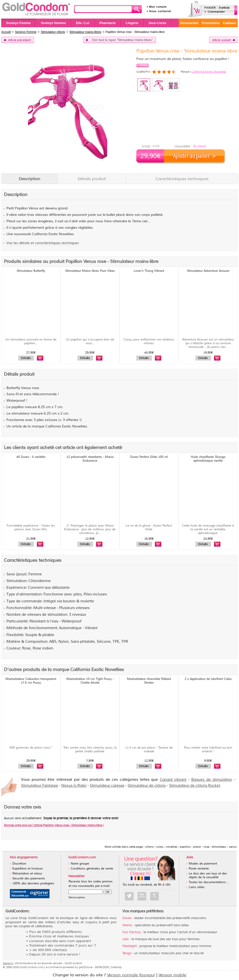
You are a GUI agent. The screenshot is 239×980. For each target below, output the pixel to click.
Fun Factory (132, 932)
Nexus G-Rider (74, 786)
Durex (127, 918)
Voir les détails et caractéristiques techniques (43, 243)
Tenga (127, 953)
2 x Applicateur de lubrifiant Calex (208, 679)
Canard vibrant (173, 780)
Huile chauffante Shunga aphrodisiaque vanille (208, 459)
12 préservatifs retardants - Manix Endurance (90, 459)
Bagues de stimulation (212, 780)
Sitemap (116, 967)
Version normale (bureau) (131, 975)
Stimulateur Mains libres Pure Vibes (90, 271)
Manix (127, 925)
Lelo (126, 939)
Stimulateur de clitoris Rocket (195, 786)
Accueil (6, 32)
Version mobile (172, 975)
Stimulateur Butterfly (31, 271)
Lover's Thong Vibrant (149, 271)
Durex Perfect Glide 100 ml (149, 457)
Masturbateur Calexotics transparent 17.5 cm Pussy (31, 681)
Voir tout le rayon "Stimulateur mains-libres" (122, 40)
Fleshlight (130, 946)
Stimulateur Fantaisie (40, 786)
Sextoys (8, 963)
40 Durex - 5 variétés (31, 457)
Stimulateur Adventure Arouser (208, 271)
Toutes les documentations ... (209, 882)
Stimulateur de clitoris (147, 786)
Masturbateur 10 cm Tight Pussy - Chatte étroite (90, 681)
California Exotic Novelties (209, 72)
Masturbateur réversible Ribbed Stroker (149, 681)
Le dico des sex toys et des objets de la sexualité (208, 875)
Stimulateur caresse (107, 786)
